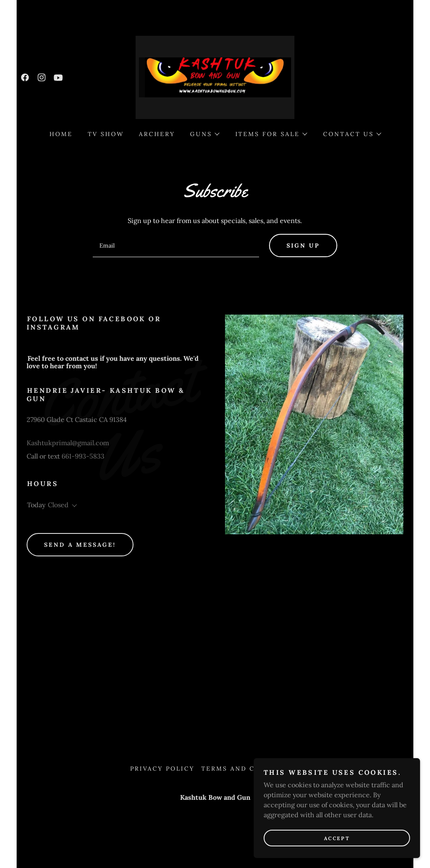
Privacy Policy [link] (162, 769)
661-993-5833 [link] (83, 456)
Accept (337, 838)
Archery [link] (157, 134)
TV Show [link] (106, 134)
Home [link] (61, 134)
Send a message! (80, 545)
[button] (204, 134)
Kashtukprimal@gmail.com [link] (68, 443)
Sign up (303, 246)
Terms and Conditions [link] (251, 769)
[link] (25, 77)
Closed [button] (58, 505)
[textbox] (176, 246)
